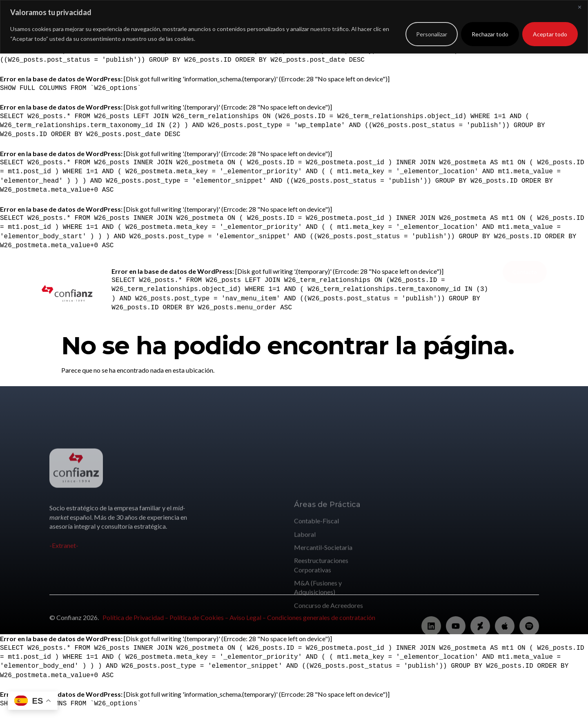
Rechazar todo (490, 34)
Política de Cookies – (199, 621)
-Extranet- (64, 569)
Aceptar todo (550, 34)
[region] (294, 27)
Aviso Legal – (248, 621)
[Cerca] (579, 7)
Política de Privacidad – (136, 621)
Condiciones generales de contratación (321, 621)
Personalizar (432, 34)
